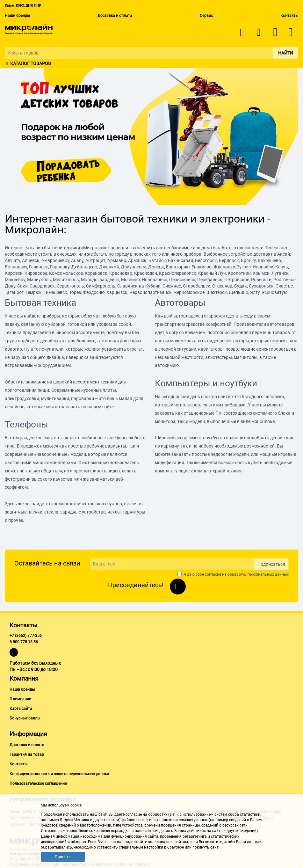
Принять (63, 857)
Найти (286, 53)
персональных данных (268, 574)
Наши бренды (17, 16)
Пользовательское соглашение (38, 784)
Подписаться (271, 564)
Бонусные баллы (25, 718)
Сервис (206, 16)
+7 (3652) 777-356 (26, 636)
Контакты (289, 16)
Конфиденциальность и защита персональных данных (60, 774)
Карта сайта (21, 709)
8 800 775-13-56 (24, 642)
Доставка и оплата (115, 16)
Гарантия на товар (27, 755)
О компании (20, 699)
